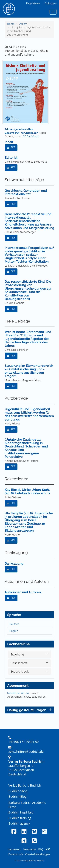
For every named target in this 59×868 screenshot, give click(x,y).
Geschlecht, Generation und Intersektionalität (26, 192)
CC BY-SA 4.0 (31, 136)
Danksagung (14, 564)
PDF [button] (11, 147)
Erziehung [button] (17, 654)
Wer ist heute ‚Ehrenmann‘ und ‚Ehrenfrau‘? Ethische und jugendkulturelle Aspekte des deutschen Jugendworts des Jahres (28, 339)
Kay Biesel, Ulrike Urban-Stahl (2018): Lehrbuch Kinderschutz (28, 491)
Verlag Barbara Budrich (25, 785)
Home (11, 24)
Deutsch (14, 624)
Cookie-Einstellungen (38, 854)
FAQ (41, 849)
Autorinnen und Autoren (23, 592)
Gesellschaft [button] (19, 663)
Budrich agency (19, 823)
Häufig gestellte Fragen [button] (29, 710)
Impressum (14, 849)
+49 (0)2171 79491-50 (23, 742)
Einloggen (51, 3)
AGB (48, 849)
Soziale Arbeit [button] (20, 672)
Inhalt (9, 142)
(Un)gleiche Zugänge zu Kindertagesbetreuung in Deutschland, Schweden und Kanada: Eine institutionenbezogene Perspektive (26, 448)
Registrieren (33, 3)
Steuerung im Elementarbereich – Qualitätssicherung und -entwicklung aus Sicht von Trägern (29, 371)
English (14, 631)
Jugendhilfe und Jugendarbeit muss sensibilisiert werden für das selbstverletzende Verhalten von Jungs (29, 414)
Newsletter (30, 849)
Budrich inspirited (21, 812)
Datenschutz (16, 854)
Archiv (23, 24)
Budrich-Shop (18, 791)
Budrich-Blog (17, 797)
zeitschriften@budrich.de (26, 752)
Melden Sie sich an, (19, 693)
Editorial (11, 158)
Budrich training (20, 818)
